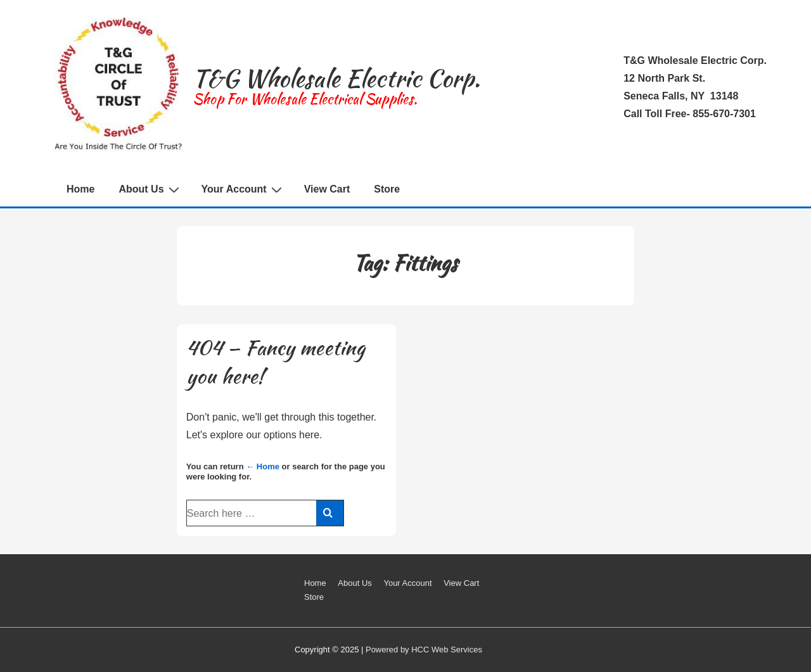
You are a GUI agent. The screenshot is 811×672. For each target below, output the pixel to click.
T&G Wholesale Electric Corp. (336, 78)
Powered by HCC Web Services (424, 650)
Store (387, 189)
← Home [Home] (263, 466)
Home (80, 189)
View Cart (327, 189)
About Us (150, 189)
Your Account (243, 189)
